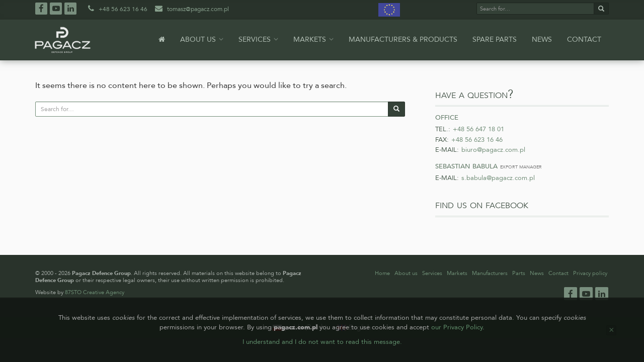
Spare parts (495, 39)
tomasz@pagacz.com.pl (191, 9)
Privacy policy (590, 273)
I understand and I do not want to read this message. (322, 342)
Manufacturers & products (403, 39)
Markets (313, 39)
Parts (519, 273)
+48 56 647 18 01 (478, 129)
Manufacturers (490, 273)
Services (258, 39)
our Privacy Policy (457, 327)
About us (202, 39)
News (542, 39)
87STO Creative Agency (95, 292)
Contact (584, 39)
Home (382, 273)
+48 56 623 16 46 (117, 9)
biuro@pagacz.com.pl (493, 150)
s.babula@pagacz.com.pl (498, 178)
